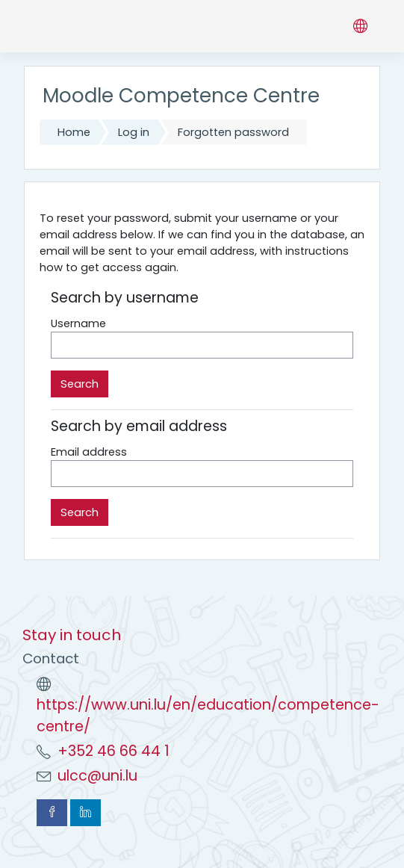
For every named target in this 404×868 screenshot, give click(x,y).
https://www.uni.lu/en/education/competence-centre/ (208, 716)
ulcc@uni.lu (97, 776)
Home (74, 132)
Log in (134, 132)
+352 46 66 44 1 (114, 751)
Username (78, 323)
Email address (89, 452)
